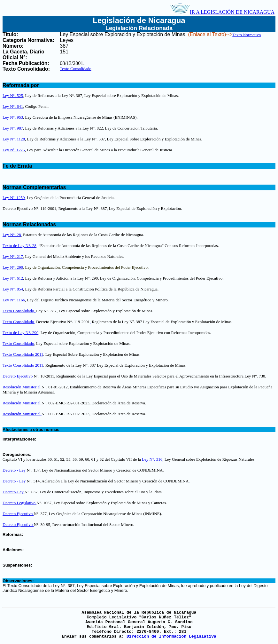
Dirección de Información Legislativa (171, 636)
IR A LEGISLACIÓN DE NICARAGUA (222, 12)
